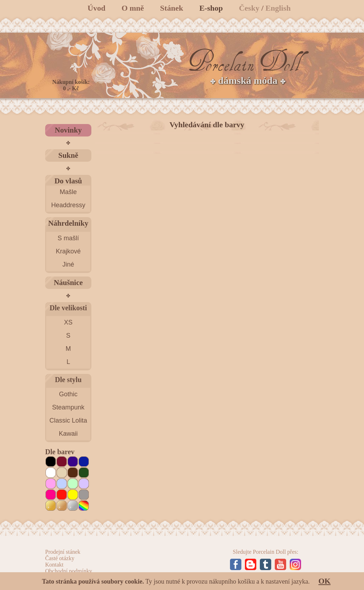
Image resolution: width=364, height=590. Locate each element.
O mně (133, 8)
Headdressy (68, 205)
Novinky (68, 130)
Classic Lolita (68, 420)
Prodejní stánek (63, 552)
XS (68, 322)
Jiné (68, 264)
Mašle (68, 192)
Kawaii (68, 434)
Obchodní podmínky (69, 571)
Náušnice (68, 283)
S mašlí (68, 238)
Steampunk (68, 407)
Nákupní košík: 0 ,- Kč (71, 85)
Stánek (172, 8)
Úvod (96, 8)
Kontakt (54, 565)
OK (325, 581)
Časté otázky (60, 558)
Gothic (68, 394)
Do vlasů (68, 181)
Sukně (68, 155)
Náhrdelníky (68, 223)
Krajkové (68, 251)
